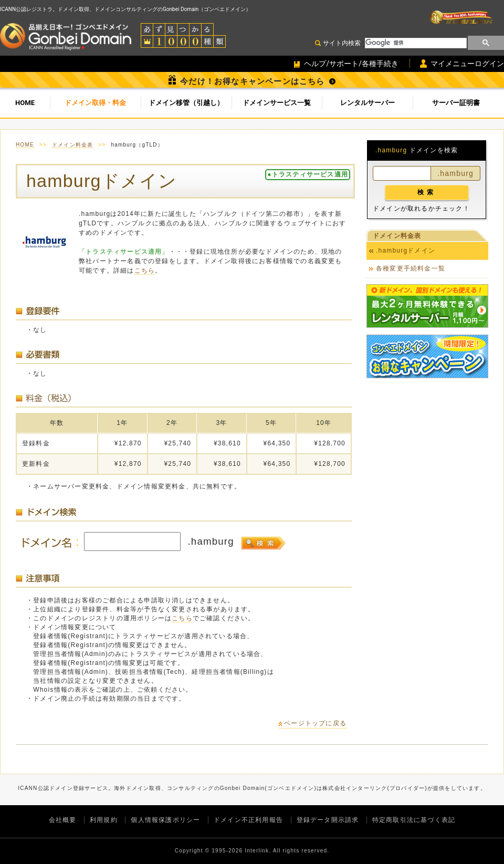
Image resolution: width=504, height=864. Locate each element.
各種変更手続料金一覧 (411, 268)
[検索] (415, 43)
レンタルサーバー (367, 103)
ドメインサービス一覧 (277, 103)
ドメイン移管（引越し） (186, 103)
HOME (25, 103)
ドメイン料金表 (72, 145)
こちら (145, 270)
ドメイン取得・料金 (95, 103)
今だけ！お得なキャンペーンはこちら (252, 81)
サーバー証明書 (456, 103)
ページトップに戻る (315, 723)
